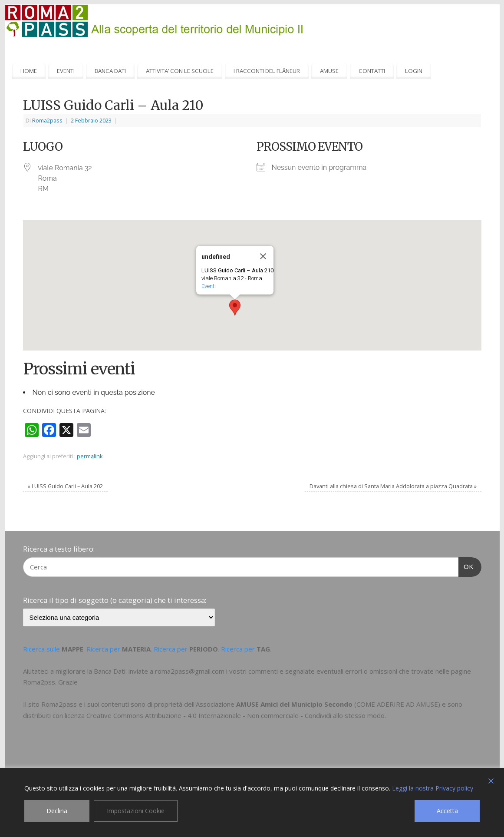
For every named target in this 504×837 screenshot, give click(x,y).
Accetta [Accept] (447, 811)
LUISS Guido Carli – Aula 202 (65, 486)
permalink (90, 456)
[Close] (263, 256)
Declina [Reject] (57, 811)
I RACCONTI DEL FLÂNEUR (267, 71)
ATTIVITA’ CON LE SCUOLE (180, 71)
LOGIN (414, 71)
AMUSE (329, 71)
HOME (29, 71)
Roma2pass (47, 121)
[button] (235, 308)
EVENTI (66, 71)
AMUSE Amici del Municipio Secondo (294, 704)
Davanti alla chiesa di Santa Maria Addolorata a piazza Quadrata (393, 486)
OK (466, 566)
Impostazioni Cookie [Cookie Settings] (136, 811)
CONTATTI (372, 71)
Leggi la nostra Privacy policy (433, 788)
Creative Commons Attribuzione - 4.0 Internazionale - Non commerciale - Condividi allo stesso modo (236, 715)
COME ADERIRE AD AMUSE (397, 704)
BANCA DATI (110, 71)
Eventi (209, 286)
